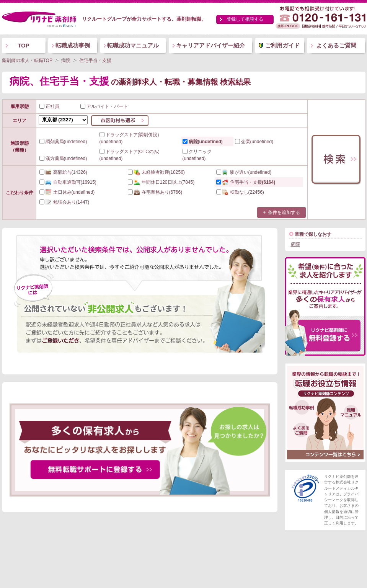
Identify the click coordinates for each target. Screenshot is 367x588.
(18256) (156, 172)
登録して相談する (245, 19)
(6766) (155, 192)
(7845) (161, 182)
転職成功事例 (73, 45)
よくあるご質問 (336, 45)
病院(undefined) (203, 142)
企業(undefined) (254, 142)
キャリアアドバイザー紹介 (210, 45)
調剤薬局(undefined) (63, 142)
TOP (24, 45)
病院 (295, 244)
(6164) (246, 182)
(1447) (64, 202)
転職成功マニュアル (133, 45)
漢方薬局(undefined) (63, 158)
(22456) (240, 192)
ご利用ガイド (282, 45)
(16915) (68, 182)
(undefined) (244, 172)
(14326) (63, 172)
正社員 (49, 106)
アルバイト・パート (104, 106)
